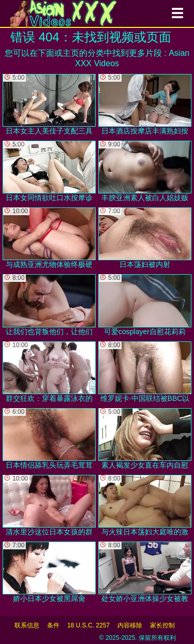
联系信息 (27, 625)
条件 (53, 625)
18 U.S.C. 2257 (88, 625)
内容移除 (130, 625)
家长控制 (162, 625)
